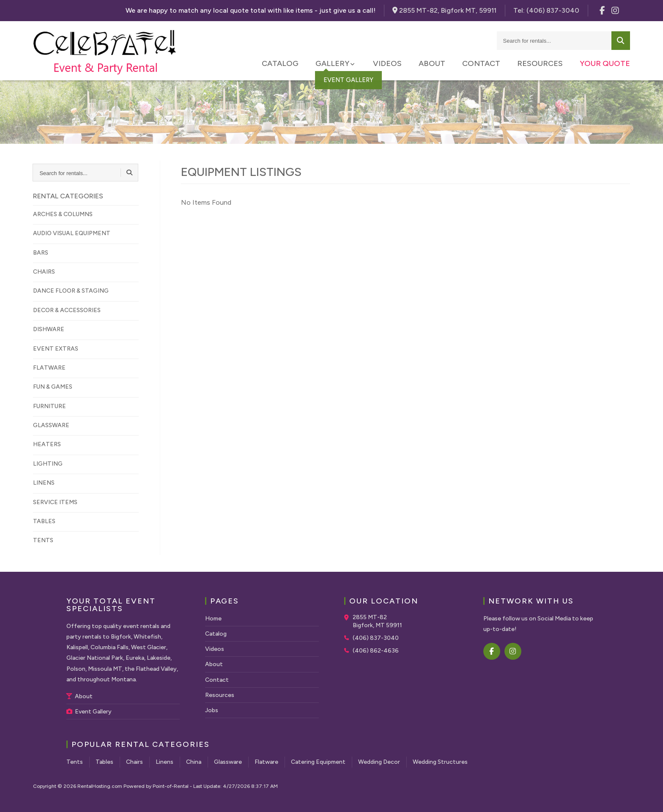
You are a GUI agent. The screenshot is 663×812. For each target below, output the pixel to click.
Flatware (266, 762)
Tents (75, 762)
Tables (104, 762)
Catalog (280, 63)
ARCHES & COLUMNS (63, 214)
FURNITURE (49, 406)
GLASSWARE (51, 425)
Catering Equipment (318, 762)
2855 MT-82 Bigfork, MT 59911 (377, 621)
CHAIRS (44, 272)
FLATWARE (49, 368)
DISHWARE (49, 329)
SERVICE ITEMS (55, 502)
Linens (164, 762)
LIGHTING (48, 464)
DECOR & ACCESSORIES (67, 310)
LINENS (44, 483)
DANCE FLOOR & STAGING (71, 291)
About (432, 63)
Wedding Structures (440, 762)
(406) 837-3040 (376, 638)
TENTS (43, 540)
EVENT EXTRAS (56, 349)
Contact (481, 63)
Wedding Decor (379, 762)
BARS (41, 253)
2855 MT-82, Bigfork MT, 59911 (444, 10)
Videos (387, 63)
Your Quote (605, 63)
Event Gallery (89, 712)
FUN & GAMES (53, 387)
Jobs (212, 710)
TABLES (44, 521)
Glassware (228, 762)
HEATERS (47, 444)
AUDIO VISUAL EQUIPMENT (72, 233)
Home (213, 619)
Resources (540, 63)
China (194, 762)
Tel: (546, 10)
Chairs (134, 762)
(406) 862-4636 (376, 651)
